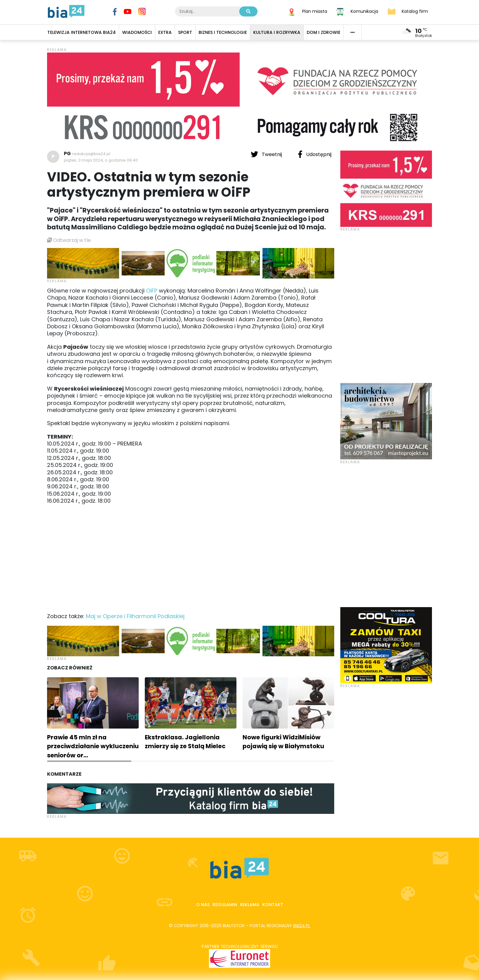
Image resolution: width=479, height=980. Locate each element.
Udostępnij (315, 154)
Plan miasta (315, 11)
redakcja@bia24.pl (91, 154)
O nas (203, 905)
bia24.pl (302, 926)
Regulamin (225, 905)
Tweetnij (267, 154)
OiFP (152, 291)
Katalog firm (415, 11)
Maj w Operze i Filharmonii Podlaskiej (135, 616)
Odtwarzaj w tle (69, 240)
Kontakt (273, 905)
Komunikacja (364, 11)
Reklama (250, 905)
